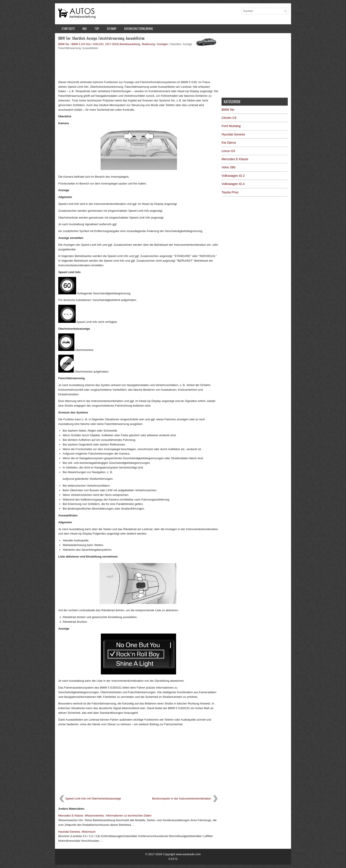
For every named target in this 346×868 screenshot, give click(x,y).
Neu (85, 29)
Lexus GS (228, 151)
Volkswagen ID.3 (233, 176)
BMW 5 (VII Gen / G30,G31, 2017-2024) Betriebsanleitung (106, 44)
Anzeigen (162, 44)
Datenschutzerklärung (139, 29)
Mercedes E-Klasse (235, 159)
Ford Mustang (231, 126)
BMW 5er (64, 44)
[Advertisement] (138, 65)
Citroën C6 (229, 118)
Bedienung (148, 44)
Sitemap (112, 29)
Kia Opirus (229, 143)
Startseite (68, 29)
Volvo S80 (228, 167)
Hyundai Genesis (233, 134)
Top (97, 29)
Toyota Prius (230, 192)
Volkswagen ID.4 (233, 184)
